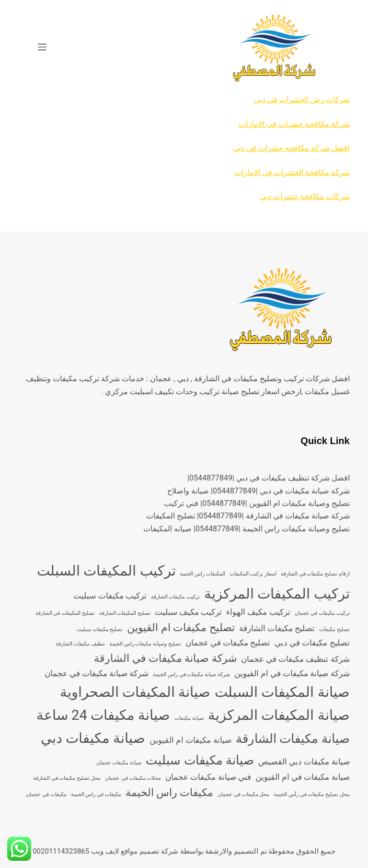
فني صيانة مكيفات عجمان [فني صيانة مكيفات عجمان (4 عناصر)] (208, 777)
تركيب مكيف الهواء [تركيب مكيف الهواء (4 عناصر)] (258, 612)
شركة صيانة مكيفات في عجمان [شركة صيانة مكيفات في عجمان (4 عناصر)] (97, 673)
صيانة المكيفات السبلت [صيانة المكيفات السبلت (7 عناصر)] (282, 692)
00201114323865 (61, 851)
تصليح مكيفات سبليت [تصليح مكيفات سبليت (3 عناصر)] (100, 629)
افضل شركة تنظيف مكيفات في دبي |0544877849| (269, 478)
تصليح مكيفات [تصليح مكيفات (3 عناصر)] (334, 629)
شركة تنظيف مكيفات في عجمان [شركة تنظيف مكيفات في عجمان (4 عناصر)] (295, 659)
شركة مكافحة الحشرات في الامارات (292, 172)
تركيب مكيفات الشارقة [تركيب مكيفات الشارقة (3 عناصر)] (175, 597)
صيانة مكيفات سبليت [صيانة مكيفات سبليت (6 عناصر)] (200, 760)
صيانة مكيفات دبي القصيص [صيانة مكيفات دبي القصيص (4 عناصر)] (304, 762)
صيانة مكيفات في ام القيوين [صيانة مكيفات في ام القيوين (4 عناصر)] (303, 777)
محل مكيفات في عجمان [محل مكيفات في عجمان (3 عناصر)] (243, 794)
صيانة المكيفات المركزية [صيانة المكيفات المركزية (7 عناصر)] (279, 715)
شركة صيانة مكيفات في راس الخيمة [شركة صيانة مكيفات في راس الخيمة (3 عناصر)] (191, 674)
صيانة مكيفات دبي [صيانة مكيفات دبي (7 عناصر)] (93, 738)
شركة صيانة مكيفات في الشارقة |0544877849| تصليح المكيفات (248, 516)
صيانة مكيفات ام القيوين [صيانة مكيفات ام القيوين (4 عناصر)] (190, 740)
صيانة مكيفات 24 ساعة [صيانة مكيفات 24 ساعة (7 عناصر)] (103, 715)
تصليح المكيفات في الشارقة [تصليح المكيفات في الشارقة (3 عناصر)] (65, 613)
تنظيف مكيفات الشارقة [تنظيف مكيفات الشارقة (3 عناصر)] (80, 644)
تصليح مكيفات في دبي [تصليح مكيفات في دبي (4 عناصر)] (312, 643)
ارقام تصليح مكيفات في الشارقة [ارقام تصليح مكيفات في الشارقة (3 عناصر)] (315, 574)
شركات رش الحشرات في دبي (302, 100)
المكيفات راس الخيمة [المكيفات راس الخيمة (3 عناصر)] (202, 574)
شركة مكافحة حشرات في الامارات (294, 124)
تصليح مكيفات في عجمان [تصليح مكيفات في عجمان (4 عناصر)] (228, 643)
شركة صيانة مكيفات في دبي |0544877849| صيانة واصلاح (259, 491)
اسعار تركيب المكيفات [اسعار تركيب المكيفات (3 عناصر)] (253, 574)
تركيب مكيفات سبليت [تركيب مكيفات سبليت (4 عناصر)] (110, 596)
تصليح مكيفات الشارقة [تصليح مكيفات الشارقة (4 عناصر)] (277, 628)
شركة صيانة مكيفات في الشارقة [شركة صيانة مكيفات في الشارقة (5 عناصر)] (165, 658)
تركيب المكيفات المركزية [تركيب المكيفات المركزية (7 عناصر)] (277, 594)
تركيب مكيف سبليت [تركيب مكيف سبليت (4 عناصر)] (188, 612)
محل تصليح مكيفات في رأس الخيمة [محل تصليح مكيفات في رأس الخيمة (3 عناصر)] (311, 794)
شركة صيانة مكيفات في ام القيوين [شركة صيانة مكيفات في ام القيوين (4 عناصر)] (292, 673)
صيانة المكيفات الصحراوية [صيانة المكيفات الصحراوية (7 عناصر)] (135, 692)
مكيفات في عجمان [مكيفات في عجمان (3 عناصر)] (46, 794)
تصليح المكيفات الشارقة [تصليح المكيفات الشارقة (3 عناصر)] (125, 613)
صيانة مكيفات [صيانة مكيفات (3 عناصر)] (189, 718)
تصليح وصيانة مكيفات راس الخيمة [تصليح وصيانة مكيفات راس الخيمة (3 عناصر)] (145, 644)
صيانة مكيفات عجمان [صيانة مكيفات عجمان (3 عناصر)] (119, 763)
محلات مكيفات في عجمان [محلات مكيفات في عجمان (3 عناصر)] (133, 778)
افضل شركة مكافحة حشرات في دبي (291, 148)
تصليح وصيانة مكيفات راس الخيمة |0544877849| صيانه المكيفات (247, 529)
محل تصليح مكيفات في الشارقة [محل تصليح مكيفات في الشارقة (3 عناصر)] (67, 778)
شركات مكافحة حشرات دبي (305, 196)
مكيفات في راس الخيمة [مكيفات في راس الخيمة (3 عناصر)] (96, 794)
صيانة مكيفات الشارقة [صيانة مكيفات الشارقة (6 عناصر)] (293, 739)
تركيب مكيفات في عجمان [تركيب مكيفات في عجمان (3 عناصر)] (322, 613)
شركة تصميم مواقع (149, 851)
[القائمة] (42, 47)
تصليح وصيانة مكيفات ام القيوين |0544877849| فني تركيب (257, 503)
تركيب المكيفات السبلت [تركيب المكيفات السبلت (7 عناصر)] (106, 571)
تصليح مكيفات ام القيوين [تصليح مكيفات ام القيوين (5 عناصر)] (181, 628)
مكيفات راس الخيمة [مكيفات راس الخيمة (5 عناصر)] (170, 792)
